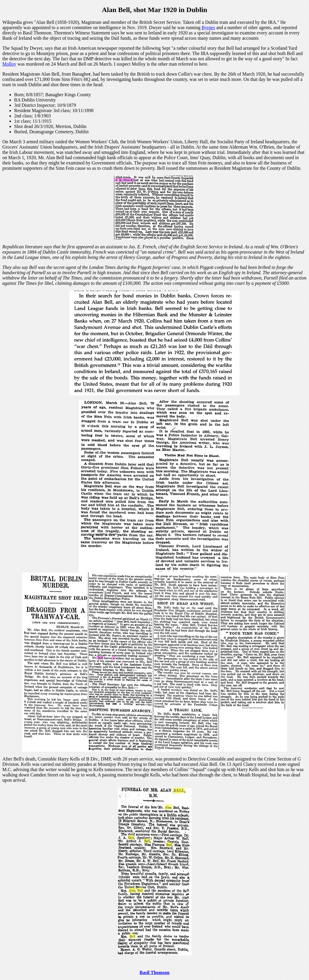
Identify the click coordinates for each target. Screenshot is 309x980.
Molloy (9, 64)
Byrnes (208, 28)
